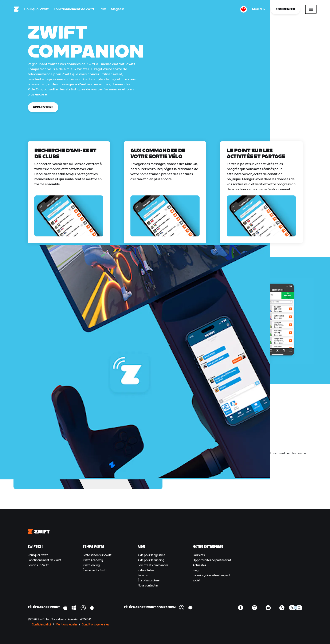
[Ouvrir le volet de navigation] (311, 9)
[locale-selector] (244, 9)
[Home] (16, 9)
